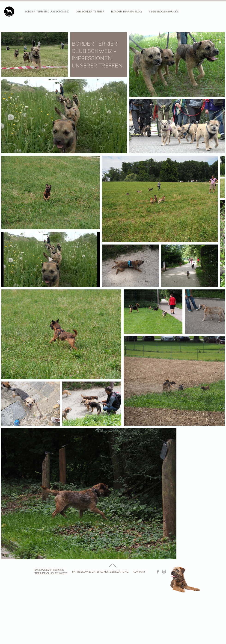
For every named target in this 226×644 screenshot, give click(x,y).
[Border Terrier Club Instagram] (164, 572)
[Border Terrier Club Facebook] (158, 572)
